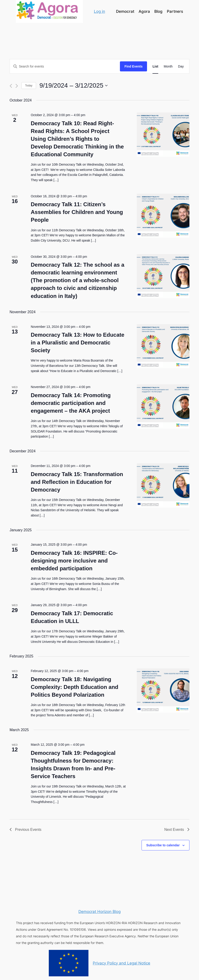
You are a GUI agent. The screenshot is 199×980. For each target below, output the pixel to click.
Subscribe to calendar (163, 845)
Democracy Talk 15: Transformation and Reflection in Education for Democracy (77, 482)
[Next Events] (17, 86)
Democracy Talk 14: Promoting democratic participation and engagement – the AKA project (71, 403)
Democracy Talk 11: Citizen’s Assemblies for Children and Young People (77, 212)
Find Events (133, 66)
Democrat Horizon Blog (99, 912)
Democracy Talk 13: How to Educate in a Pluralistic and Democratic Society (78, 343)
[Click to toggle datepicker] (74, 86)
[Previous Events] (11, 86)
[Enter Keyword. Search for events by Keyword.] (65, 66)
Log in (99, 11)
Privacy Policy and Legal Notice (121, 963)
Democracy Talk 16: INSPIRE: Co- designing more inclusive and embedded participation (74, 561)
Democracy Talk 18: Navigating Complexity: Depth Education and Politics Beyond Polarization (75, 687)
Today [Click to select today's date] (29, 86)
